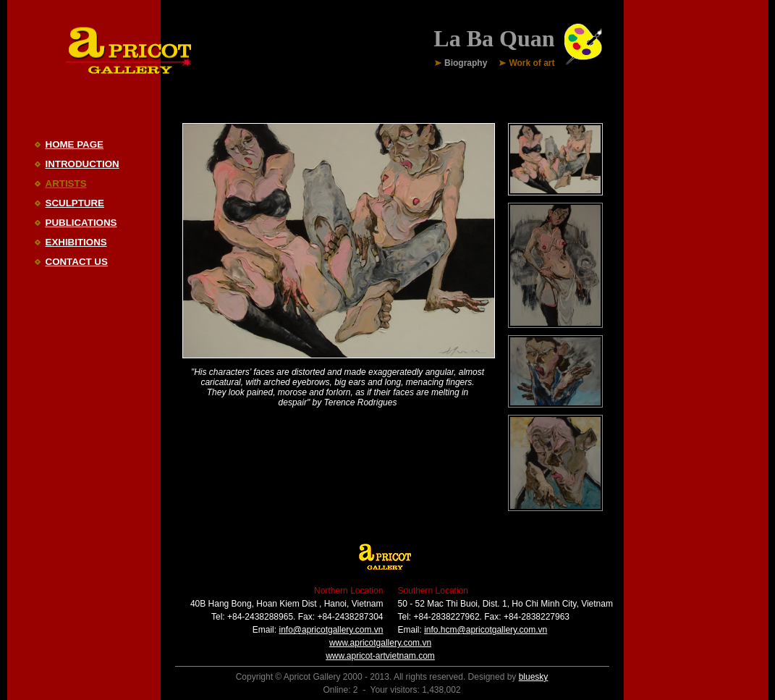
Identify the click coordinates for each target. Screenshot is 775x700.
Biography (466, 64)
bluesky (534, 677)
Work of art (532, 64)
